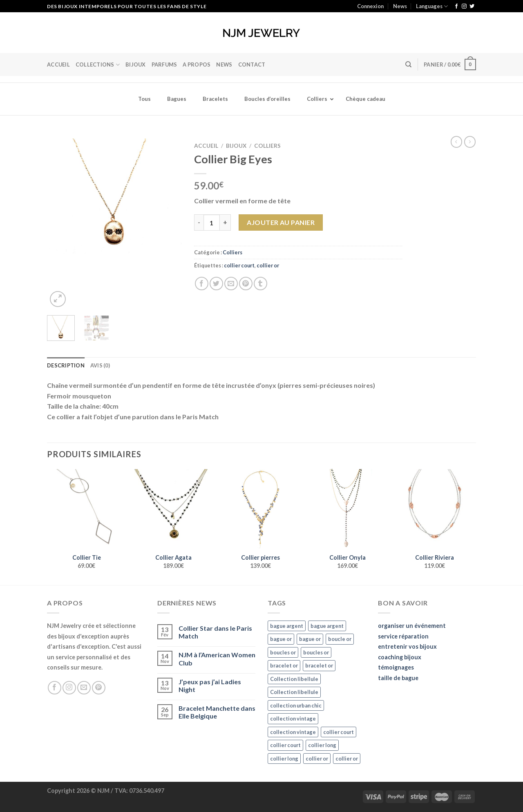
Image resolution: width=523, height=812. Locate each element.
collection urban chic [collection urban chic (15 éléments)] (296, 705)
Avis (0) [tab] (100, 365)
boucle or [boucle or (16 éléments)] (340, 639)
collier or (268, 265)
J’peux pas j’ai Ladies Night (210, 685)
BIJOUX (136, 65)
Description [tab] (66, 365)
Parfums (164, 65)
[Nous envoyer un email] (84, 688)
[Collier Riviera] (435, 508)
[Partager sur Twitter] (216, 284)
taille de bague (398, 678)
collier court (239, 265)
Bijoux (236, 146)
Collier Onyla (348, 557)
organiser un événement (412, 626)
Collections (98, 65)
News (400, 6)
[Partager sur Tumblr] (260, 284)
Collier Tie (87, 557)
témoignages (396, 667)
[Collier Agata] (173, 508)
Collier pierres (260, 557)
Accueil (58, 65)
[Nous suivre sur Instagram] (464, 7)
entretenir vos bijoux (407, 646)
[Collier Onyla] (348, 508)
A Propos (197, 65)
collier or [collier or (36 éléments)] (317, 759)
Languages (432, 6)
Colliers (267, 146)
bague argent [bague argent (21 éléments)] (287, 626)
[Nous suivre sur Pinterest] (99, 688)
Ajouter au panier (281, 222)
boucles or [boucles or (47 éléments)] (283, 652)
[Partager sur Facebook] (202, 284)
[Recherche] (408, 65)
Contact (252, 65)
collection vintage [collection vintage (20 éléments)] (293, 719)
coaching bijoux (400, 657)
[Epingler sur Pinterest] (246, 284)
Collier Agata (173, 557)
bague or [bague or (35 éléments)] (281, 639)
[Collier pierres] (260, 508)
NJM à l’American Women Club (217, 658)
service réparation (403, 636)
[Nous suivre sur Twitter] (472, 7)
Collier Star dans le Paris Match (215, 632)
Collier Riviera (435, 557)
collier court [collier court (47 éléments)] (339, 732)
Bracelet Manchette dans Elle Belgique (217, 712)
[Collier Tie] (86, 508)
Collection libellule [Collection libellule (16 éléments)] (294, 679)
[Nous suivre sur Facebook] (456, 7)
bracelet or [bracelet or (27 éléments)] (284, 665)
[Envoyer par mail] (231, 284)
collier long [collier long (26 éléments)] (322, 745)
